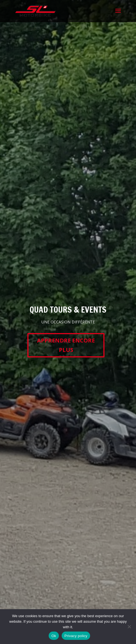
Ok (54, 636)
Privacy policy (76, 636)
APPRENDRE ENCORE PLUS (66, 345)
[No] (129, 627)
